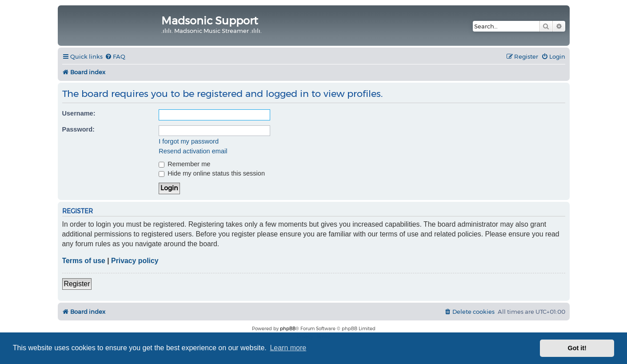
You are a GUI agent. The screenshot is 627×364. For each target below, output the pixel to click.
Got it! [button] (577, 348)
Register (77, 284)
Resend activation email (193, 151)
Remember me (184, 164)
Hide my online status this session (212, 173)
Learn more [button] (288, 348)
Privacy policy (135, 261)
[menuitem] (115, 57)
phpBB (288, 329)
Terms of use (84, 261)
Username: (79, 113)
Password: (78, 129)
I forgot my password (189, 141)
